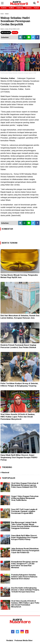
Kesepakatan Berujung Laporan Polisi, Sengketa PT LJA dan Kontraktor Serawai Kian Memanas (24, 565)
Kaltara (28, 8)
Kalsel (36, 8)
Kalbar (12, 8)
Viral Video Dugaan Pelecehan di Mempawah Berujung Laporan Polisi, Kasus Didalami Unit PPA (25, 485)
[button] (38, 1)
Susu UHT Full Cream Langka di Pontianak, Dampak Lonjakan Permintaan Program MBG (24, 511)
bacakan (6, 32)
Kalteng (20, 8)
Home (2, 14)
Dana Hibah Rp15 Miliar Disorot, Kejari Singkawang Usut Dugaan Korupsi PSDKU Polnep (19, 457)
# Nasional (5, 473)
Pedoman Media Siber (24, 640)
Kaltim (4, 8)
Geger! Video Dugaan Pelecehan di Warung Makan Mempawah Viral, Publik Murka (25, 498)
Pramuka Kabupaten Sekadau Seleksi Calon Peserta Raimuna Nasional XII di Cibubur (24, 577)
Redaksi (10, 640)
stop (15, 32)
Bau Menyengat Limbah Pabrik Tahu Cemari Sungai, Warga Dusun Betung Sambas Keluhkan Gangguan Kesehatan (25, 525)
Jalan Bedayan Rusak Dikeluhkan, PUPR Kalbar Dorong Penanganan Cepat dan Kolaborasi (25, 551)
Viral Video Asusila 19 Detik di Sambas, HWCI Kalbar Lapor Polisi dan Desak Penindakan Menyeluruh (18, 417)
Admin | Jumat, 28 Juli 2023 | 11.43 (10, 29)
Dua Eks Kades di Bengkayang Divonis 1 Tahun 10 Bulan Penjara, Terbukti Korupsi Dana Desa (25, 590)
